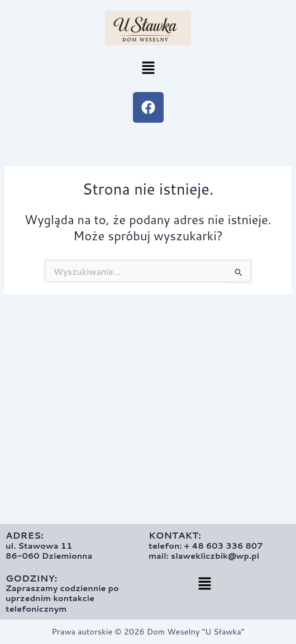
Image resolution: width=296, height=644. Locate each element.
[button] (148, 68)
